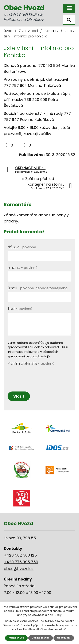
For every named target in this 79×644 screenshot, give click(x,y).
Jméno (23, 268)
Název (22, 247)
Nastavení (64, 638)
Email (38, 288)
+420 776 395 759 (21, 562)
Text (20, 309)
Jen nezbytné (41, 638)
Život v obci (28, 31)
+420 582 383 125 (20, 555)
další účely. (55, 615)
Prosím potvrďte (31, 363)
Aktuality (51, 31)
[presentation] (39, 376)
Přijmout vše (16, 638)
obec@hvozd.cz (19, 569)
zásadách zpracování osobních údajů (33, 354)
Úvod (8, 31)
